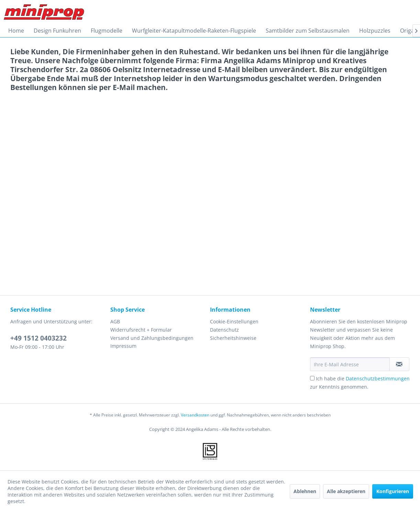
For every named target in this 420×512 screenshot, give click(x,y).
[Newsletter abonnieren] (399, 364)
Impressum (123, 346)
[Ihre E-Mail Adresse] (350, 364)
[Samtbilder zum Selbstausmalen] (308, 31)
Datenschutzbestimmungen (378, 379)
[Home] (16, 31)
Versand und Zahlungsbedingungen (152, 338)
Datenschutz (224, 330)
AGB (115, 321)
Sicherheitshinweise (233, 338)
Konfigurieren (393, 491)
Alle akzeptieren (346, 491)
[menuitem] (16, 31)
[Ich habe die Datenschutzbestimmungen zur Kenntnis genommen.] (312, 378)
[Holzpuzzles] (375, 31)
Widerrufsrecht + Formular (141, 330)
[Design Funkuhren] (57, 31)
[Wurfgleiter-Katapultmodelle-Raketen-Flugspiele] (194, 31)
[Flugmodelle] (107, 31)
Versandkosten (195, 415)
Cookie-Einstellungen (234, 321)
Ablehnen (305, 491)
